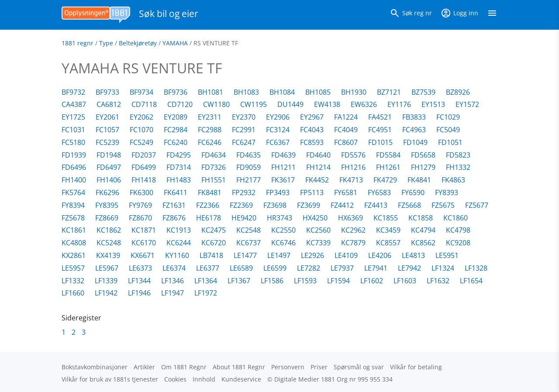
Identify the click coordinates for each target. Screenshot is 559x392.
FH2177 (248, 180)
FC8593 (312, 142)
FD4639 (283, 155)
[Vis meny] (492, 15)
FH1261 (388, 167)
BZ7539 (423, 92)
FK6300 (141, 193)
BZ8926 (458, 92)
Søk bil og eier (169, 14)
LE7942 (409, 268)
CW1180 (216, 104)
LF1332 (73, 281)
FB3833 (414, 117)
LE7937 (342, 268)
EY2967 (312, 117)
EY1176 (399, 104)
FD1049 (415, 142)
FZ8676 (174, 218)
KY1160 (177, 255)
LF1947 (173, 293)
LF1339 (106, 281)
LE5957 (73, 268)
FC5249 (141, 142)
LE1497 (279, 255)
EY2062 (141, 117)
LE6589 (241, 268)
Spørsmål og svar (359, 367)
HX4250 (315, 218)
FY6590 (413, 193)
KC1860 (455, 218)
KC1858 (421, 218)
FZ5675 (443, 205)
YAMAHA (175, 43)
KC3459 (388, 230)
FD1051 (450, 142)
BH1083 (246, 92)
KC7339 (318, 243)
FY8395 (107, 205)
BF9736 (176, 92)
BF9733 (107, 92)
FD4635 (248, 155)
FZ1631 (174, 205)
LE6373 (140, 268)
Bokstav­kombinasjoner (95, 367)
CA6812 (109, 104)
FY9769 (140, 205)
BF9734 (141, 92)
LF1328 (476, 268)
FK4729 (385, 180)
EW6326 (364, 104)
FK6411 (176, 193)
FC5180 (73, 142)
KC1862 (109, 230)
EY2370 (244, 117)
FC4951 (380, 130)
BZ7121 (389, 92)
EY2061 (107, 117)
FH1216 (353, 167)
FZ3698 (275, 205)
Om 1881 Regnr (184, 367)
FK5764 (73, 193)
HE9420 (244, 218)
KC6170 (144, 243)
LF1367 (239, 281)
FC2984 (176, 130)
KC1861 (74, 230)
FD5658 (423, 155)
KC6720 (214, 243)
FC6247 (244, 142)
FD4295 (179, 155)
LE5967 (107, 268)
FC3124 (278, 130)
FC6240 (176, 142)
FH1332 (458, 167)
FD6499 (144, 167)
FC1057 (107, 130)
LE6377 (208, 268)
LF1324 (443, 268)
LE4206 (380, 255)
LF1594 (338, 281)
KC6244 (179, 243)
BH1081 (210, 92)
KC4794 (423, 230)
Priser (319, 367)
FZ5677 (477, 205)
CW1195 (254, 104)
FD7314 (179, 167)
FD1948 (109, 155)
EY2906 (278, 117)
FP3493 (278, 193)
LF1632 (438, 281)
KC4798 (458, 230)
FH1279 (423, 167)
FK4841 (419, 180)
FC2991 (244, 130)
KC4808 (74, 243)
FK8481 (210, 193)
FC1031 (73, 130)
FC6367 (278, 142)
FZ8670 (140, 218)
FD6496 (74, 167)
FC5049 (448, 130)
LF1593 (305, 281)
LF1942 (106, 293)
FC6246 (210, 142)
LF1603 (405, 281)
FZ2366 (208, 205)
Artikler (144, 367)
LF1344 (139, 281)
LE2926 (312, 255)
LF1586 (272, 281)
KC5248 (109, 243)
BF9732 (73, 92)
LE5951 (447, 255)
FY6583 (379, 193)
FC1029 (448, 117)
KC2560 (318, 230)
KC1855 (386, 218)
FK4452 (317, 180)
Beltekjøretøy (138, 43)
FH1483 (179, 180)
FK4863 (453, 180)
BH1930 (354, 92)
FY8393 (447, 193)
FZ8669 (107, 218)
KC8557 (388, 243)
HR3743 (279, 218)
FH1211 (283, 167)
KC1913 (179, 230)
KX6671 (143, 255)
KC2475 (214, 230)
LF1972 (206, 293)
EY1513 (433, 104)
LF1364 (206, 281)
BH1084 (282, 92)
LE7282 (309, 268)
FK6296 (107, 193)
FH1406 (109, 180)
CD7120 (180, 104)
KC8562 (423, 243)
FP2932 (244, 193)
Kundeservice (241, 379)
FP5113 (312, 193)
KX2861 (74, 255)
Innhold (204, 379)
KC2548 (248, 230)
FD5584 (388, 155)
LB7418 (211, 255)
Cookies (175, 379)
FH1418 (144, 180)
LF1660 (73, 293)
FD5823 (458, 155)
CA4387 (74, 104)
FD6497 (109, 167)
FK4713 (351, 180)
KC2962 (353, 230)
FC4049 (346, 130)
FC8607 (346, 142)
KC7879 (353, 243)
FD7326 (214, 167)
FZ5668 (409, 205)
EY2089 (176, 117)
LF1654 (471, 281)
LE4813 (413, 255)
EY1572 (467, 104)
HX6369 (350, 218)
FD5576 (353, 155)
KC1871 (144, 230)
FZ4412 (342, 205)
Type (106, 43)
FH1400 (74, 180)
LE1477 (245, 255)
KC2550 (283, 230)
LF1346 (173, 281)
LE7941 (376, 268)
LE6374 (174, 268)
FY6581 (346, 193)
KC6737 (248, 243)
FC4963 (414, 130)
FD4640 (318, 155)
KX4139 (108, 255)
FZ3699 (309, 205)
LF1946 (139, 293)
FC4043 (312, 130)
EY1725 (73, 117)
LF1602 (372, 281)
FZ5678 (73, 218)
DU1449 (290, 104)
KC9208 (458, 243)
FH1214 (318, 167)
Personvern (288, 367)
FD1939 (74, 155)
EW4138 (327, 104)
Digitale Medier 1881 (305, 379)
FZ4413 (376, 205)
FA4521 (380, 117)
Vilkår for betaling (416, 367)
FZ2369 (241, 205)
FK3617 (283, 180)
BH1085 (318, 92)
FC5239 (107, 142)
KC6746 (283, 243)
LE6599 (275, 268)
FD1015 (380, 142)
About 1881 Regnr (239, 367)
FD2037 (144, 155)
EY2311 (210, 117)
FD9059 (248, 167)
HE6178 (209, 218)
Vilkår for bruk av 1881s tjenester (110, 379)
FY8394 (73, 205)
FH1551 (214, 180)
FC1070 (141, 130)
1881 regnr (78, 43)
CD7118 (144, 104)
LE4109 (346, 255)
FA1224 (346, 117)
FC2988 (210, 130)
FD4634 (214, 155)
